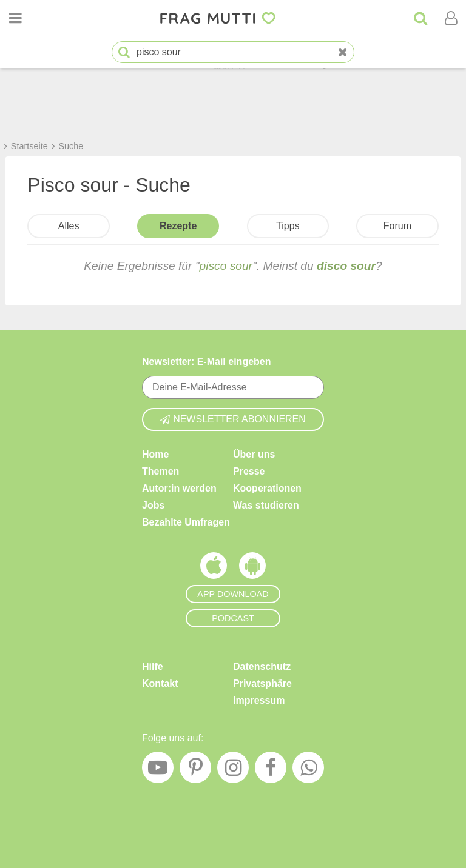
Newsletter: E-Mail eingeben (207, 362)
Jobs (153, 505)
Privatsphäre (262, 683)
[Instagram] (233, 770)
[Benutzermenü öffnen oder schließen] (451, 18)
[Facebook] (271, 770)
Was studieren (266, 505)
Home (155, 454)
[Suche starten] (124, 52)
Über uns (254, 454)
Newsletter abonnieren (233, 419)
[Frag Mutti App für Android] (252, 569)
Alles (69, 226)
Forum (397, 226)
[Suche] (420, 18)
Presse (249, 471)
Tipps (288, 226)
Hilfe (153, 666)
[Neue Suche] (343, 52)
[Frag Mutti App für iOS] (214, 569)
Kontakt (160, 683)
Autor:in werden (179, 488)
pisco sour (226, 266)
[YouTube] (158, 770)
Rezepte (178, 226)
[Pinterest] (195, 770)
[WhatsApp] (308, 770)
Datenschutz (262, 666)
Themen (160, 471)
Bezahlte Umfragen (186, 522)
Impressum (259, 700)
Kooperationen (267, 488)
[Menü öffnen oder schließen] (15, 18)
